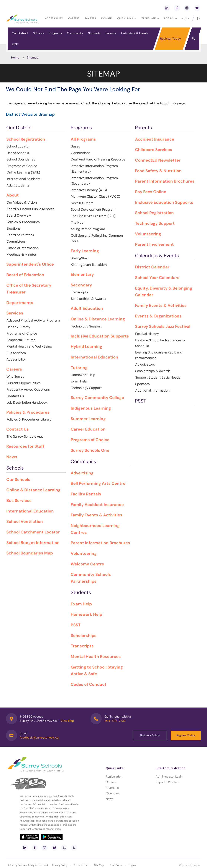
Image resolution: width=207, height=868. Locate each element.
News (109, 799)
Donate (106, 18)
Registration (114, 777)
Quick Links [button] (127, 18)
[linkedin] (167, 8)
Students (94, 33)
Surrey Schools (18, 865)
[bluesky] (197, 8)
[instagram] (187, 8)
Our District (20, 33)
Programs (55, 33)
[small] (182, 19)
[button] (194, 38)
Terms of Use (81, 865)
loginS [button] (171, 18)
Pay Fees (90, 18)
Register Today (170, 39)
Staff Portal (116, 865)
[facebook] (177, 8)
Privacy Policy (60, 865)
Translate (150, 18)
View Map (67, 721)
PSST (15, 44)
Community (75, 33)
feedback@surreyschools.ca (39, 738)
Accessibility (54, 18)
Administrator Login (169, 777)
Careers (74, 18)
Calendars (113, 793)
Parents (111, 33)
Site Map (99, 865)
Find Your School (150, 735)
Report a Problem (167, 782)
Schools (38, 33)
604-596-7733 (115, 721)
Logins (132, 865)
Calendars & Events (135, 33)
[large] (189, 19)
